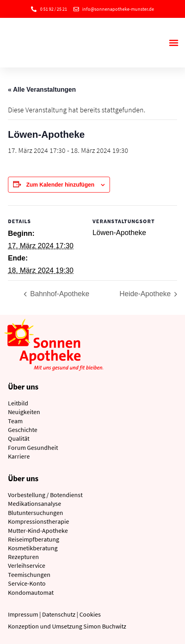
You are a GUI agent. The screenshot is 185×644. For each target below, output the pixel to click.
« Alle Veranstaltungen (42, 90)
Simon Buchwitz (105, 626)
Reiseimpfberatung (34, 539)
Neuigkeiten (24, 412)
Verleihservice (27, 565)
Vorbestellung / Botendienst (45, 495)
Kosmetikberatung (33, 548)
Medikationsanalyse (35, 503)
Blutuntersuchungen (36, 513)
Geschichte (23, 430)
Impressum (23, 614)
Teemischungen (29, 575)
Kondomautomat (31, 592)
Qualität (19, 438)
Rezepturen (23, 557)
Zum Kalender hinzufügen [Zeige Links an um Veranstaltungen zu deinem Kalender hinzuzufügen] (60, 185)
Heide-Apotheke (146, 294)
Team (15, 421)
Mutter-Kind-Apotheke (38, 530)
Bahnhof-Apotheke (59, 294)
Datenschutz (59, 614)
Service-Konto (27, 583)
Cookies (90, 614)
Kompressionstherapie (39, 521)
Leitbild (18, 403)
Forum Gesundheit (33, 447)
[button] (173, 43)
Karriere (19, 456)
